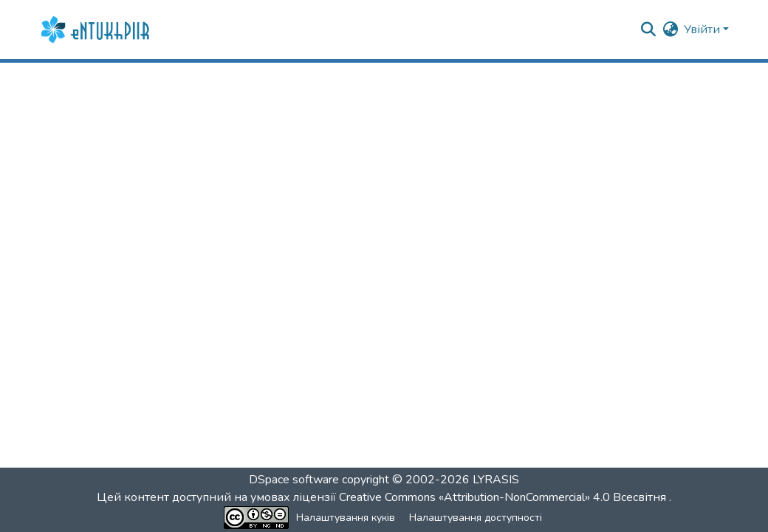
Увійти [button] (703, 30)
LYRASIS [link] (496, 480)
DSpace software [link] (294, 480)
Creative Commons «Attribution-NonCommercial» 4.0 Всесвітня (504, 497)
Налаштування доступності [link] (476, 518)
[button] (97, 30)
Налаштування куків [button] (346, 518)
